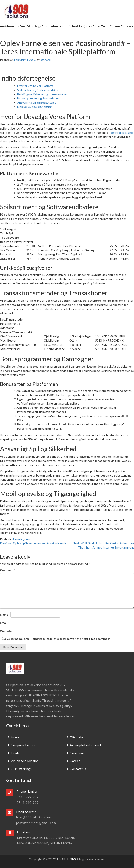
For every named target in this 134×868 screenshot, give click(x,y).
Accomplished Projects (74, 26)
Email (5, 623)
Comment (8, 570)
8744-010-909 (28, 803)
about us (12, 26)
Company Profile (23, 745)
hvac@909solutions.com (34, 817)
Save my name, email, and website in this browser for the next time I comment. (57, 639)
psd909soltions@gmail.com (36, 823)
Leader (16, 753)
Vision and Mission (25, 761)
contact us (78, 769)
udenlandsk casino (121, 133)
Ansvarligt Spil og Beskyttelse (37, 103)
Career (115, 26)
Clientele (49, 26)
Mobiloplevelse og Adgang (34, 107)
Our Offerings (30, 26)
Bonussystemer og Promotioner (38, 98)
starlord (45, 60)
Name (5, 615)
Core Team (101, 26)
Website (6, 631)
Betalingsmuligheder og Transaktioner (42, 94)
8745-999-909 (28, 797)
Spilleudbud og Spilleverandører (38, 90)
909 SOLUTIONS (64, 859)
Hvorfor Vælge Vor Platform (35, 86)
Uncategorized (23, 539)
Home (15, 737)
